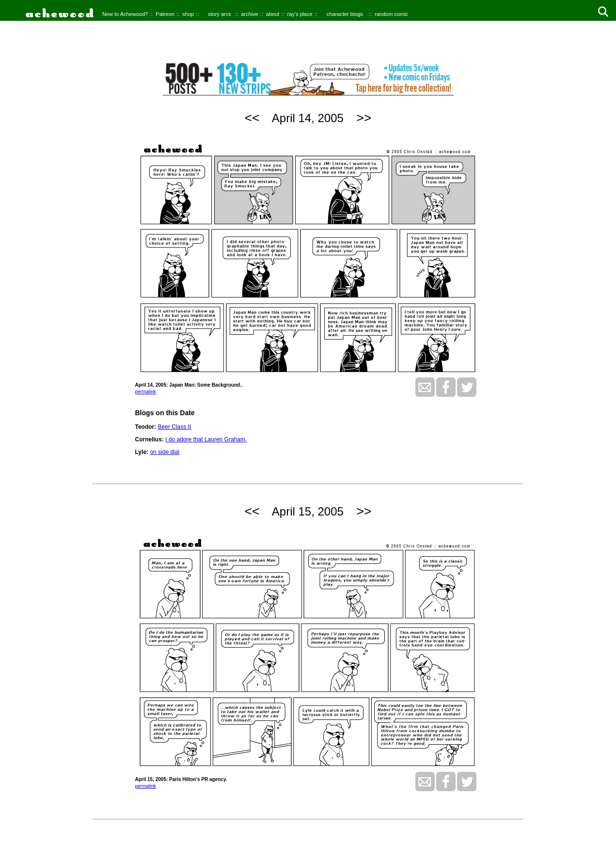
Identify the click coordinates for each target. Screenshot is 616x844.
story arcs (220, 14)
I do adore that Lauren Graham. (206, 439)
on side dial (165, 452)
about (273, 14)
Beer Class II (175, 427)
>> (364, 118)
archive (249, 14)
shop (188, 14)
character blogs (345, 14)
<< (252, 118)
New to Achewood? (125, 14)
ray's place (300, 14)
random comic (391, 14)
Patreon (165, 14)
